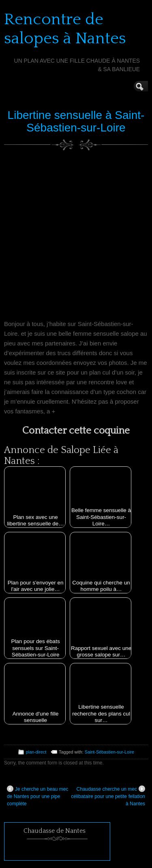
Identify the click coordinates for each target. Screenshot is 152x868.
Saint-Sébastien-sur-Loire (109, 752)
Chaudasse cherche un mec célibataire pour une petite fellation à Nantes (108, 796)
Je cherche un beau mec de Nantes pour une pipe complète (37, 796)
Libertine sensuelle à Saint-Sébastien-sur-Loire (76, 121)
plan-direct (36, 752)
